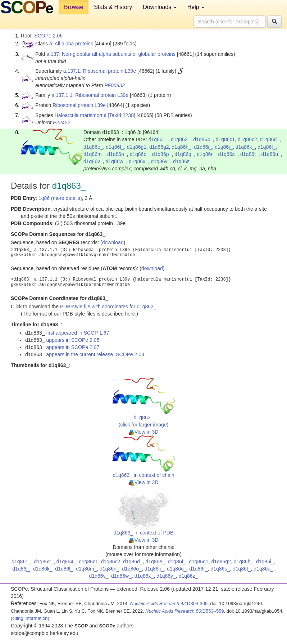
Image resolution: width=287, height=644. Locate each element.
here (130, 314)
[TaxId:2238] (122, 115)
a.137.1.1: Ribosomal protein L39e (90, 95)
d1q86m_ (94, 154)
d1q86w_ (116, 161)
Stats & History (113, 7)
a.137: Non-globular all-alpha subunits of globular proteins (111, 54)
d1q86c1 (225, 139)
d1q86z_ (183, 161)
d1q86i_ (203, 147)
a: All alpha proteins (71, 44)
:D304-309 (169, 603)
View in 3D (144, 432)
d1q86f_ (115, 147)
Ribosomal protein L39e (79, 105)
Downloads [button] (160, 7)
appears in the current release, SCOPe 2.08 (95, 354)
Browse (74, 7)
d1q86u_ (271, 154)
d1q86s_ (228, 154)
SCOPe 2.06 (48, 36)
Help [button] (196, 7)
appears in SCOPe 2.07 (73, 347)
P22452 (61, 122)
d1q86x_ (138, 161)
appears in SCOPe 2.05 (73, 340)
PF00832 (115, 85)
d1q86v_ (93, 161)
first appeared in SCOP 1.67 (78, 333)
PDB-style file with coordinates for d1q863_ (108, 307)
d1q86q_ (184, 154)
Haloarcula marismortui (81, 115)
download (113, 242)
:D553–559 (185, 611)
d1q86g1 (137, 147)
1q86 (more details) (60, 198)
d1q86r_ (206, 154)
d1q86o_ (139, 154)
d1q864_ (203, 139)
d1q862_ (181, 139)
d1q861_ (158, 139)
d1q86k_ (245, 147)
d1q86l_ (266, 147)
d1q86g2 (159, 147)
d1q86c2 (247, 139)
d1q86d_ (270, 139)
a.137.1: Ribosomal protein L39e (100, 71)
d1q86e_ (93, 147)
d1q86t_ (249, 154)
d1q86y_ (161, 161)
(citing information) (30, 618)
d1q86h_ (181, 147)
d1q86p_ (162, 154)
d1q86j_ (224, 147)
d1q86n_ (117, 154)
